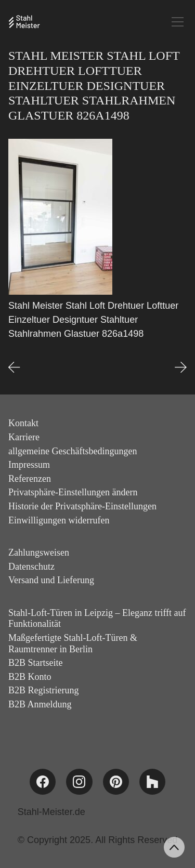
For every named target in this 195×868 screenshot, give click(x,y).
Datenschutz (31, 567)
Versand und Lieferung (51, 580)
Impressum (29, 465)
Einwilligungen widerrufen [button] (59, 520)
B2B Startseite (36, 663)
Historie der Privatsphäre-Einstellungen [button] (82, 506)
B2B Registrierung (44, 690)
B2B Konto (30, 677)
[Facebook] (43, 782)
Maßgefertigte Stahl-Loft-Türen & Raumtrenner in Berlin (73, 643)
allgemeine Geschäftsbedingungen (73, 451)
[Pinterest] (116, 782)
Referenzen (30, 479)
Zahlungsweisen (39, 553)
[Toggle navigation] (178, 22)
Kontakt (23, 423)
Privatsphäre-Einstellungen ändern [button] (73, 492)
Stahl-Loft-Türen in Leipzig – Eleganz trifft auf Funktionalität (97, 619)
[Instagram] (79, 782)
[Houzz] (152, 782)
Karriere (24, 437)
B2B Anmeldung (40, 704)
